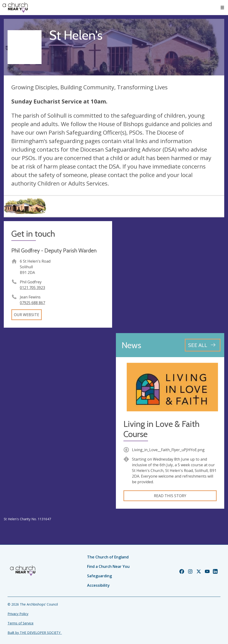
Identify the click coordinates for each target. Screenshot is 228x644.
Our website (27, 315)
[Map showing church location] (170, 275)
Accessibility (98, 585)
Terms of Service (21, 623)
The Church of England (108, 557)
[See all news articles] (203, 345)
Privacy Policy (18, 614)
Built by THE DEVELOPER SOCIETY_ (35, 633)
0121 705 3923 (32, 288)
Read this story (170, 496)
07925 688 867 (32, 303)
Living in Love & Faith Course (161, 429)
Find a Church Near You (108, 566)
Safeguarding (99, 576)
